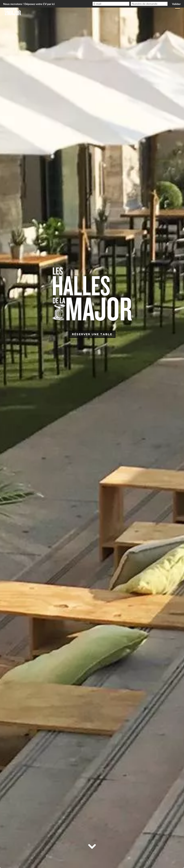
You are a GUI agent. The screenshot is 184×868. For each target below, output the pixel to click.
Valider (176, 4)
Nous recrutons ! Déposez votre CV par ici (29, 4)
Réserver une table (92, 334)
